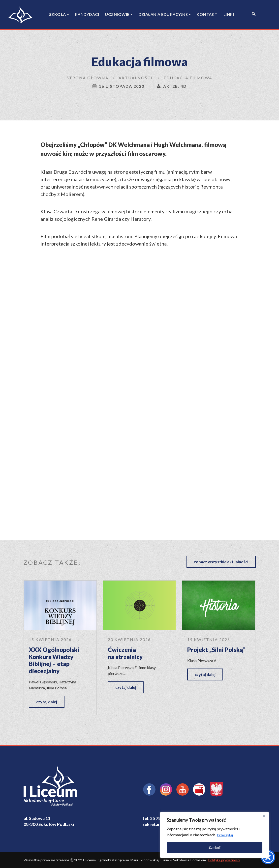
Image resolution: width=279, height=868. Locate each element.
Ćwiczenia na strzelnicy (125, 653)
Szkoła (58, 14)
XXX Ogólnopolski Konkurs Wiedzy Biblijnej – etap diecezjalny (54, 660)
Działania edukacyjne (163, 14)
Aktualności (136, 78)
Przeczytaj (225, 835)
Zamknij (215, 847)
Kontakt (207, 14)
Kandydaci (87, 14)
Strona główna (88, 78)
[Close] (264, 816)
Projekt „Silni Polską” (216, 650)
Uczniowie (117, 14)
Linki (229, 14)
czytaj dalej (47, 702)
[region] (215, 835)
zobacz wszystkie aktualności (221, 562)
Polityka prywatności (224, 860)
